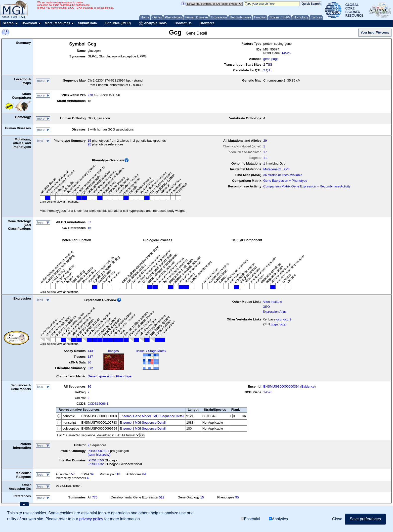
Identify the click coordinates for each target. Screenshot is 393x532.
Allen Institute (272, 302)
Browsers (207, 23)
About (5, 17)
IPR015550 (96, 460)
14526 (286, 53)
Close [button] (337, 519)
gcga (274, 324)
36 (89, 362)
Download (29, 23)
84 (144, 474)
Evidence (308, 386)
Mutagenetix (272, 169)
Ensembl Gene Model (135, 416)
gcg (279, 319)
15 (89, 141)
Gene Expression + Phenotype (285, 181)
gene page (271, 59)
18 (118, 474)
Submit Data (87, 23)
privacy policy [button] (91, 519)
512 (90, 368)
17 (265, 152)
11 (265, 158)
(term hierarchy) (99, 455)
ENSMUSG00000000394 (281, 386)
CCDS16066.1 (98, 404)
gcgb (283, 324)
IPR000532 (96, 464)
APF (286, 169)
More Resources (57, 23)
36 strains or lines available (283, 175)
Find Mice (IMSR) (118, 23)
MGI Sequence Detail (169, 416)
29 (265, 141)
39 (92, 474)
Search (8, 23)
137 (90, 357)
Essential (250, 519)
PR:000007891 (98, 451)
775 (95, 497)
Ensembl (126, 422)
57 (73, 474)
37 (89, 222)
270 (90, 95)
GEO (266, 307)
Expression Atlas (275, 312)
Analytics (278, 519)
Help (14, 17)
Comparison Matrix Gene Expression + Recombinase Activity (307, 186)
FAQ (22, 17)
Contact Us (183, 23)
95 (89, 144)
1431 (91, 351)
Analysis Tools (153, 23)
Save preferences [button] (365, 519)
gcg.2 (287, 319)
